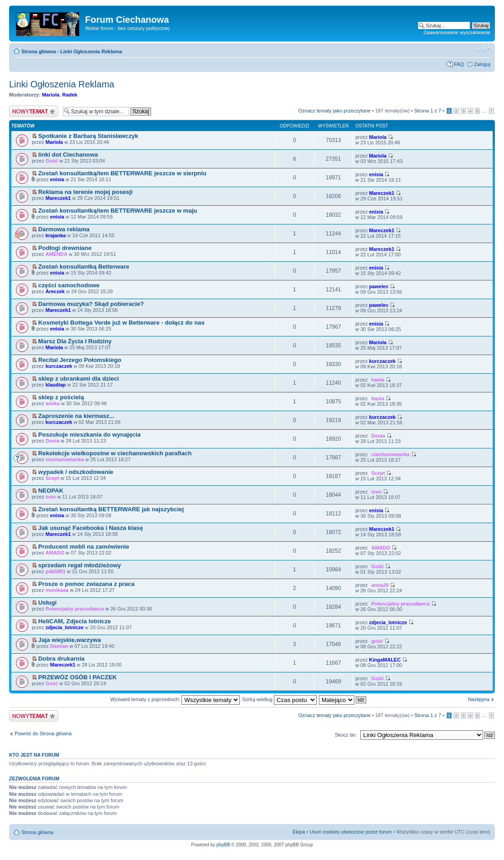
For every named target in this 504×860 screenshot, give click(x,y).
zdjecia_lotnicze (65, 627)
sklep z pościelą (61, 397)
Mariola (51, 95)
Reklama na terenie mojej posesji (85, 192)
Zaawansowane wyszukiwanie (457, 32)
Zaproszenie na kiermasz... (76, 416)
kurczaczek (59, 366)
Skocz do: (346, 735)
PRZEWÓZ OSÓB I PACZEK (78, 677)
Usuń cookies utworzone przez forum (350, 832)
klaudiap (56, 385)
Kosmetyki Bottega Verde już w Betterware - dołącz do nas (121, 323)
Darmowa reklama (64, 229)
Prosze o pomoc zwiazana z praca (86, 584)
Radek (70, 95)
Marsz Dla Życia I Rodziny (75, 341)
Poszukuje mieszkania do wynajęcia (89, 435)
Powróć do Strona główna (43, 733)
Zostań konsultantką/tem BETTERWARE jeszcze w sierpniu (122, 173)
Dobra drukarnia (61, 659)
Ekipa (299, 832)
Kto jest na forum (34, 755)
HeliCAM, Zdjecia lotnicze (75, 621)
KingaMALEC (385, 660)
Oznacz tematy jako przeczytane (335, 111)
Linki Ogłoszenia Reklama (91, 51)
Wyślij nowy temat (34, 111)
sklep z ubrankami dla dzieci (78, 379)
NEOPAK (51, 491)
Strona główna (39, 51)
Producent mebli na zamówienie (84, 547)
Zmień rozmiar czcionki (484, 50)
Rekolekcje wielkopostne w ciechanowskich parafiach (115, 453)
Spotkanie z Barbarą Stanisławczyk (88, 136)
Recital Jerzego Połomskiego (80, 360)
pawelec (379, 286)
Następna (479, 699)
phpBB (223, 845)
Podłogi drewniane (65, 248)
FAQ (459, 64)
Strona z (427, 111)
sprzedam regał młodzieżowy (80, 565)
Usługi (47, 603)
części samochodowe (69, 285)
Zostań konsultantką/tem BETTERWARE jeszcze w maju (118, 211)
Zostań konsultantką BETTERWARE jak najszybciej (111, 509)
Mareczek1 (58, 198)
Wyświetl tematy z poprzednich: (175, 699)
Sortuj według (279, 699)
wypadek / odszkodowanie (76, 472)
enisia (57, 179)
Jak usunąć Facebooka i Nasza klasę (91, 528)
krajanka (56, 235)
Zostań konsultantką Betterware (84, 267)
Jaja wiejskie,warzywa (70, 640)
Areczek (55, 291)
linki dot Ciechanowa (68, 155)
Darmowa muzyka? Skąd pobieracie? (91, 304)
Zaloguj (482, 64)
